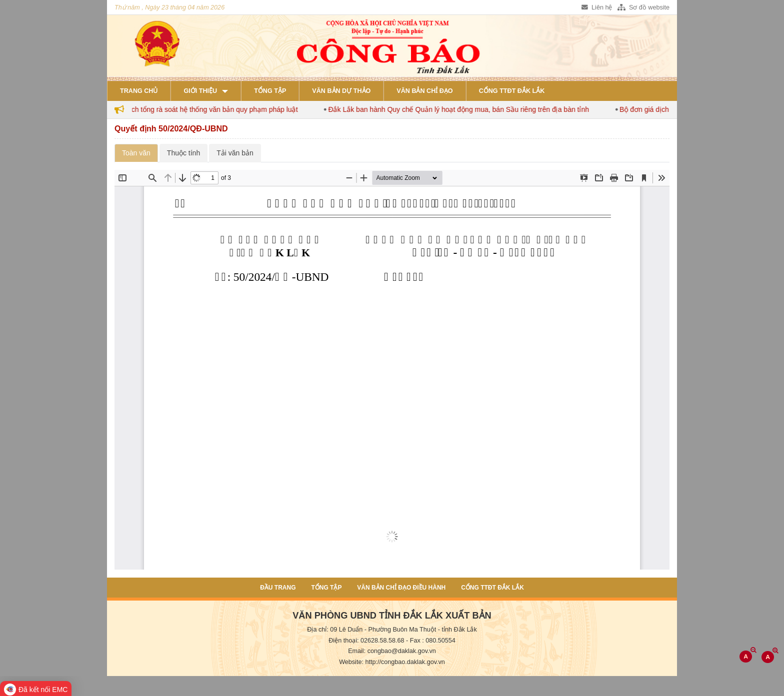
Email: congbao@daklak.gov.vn (392, 651)
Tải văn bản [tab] (235, 153)
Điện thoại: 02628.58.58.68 (366, 641)
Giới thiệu (200, 91)
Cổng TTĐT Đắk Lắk (512, 91)
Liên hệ (597, 7)
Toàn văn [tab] (136, 153)
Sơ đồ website (643, 7)
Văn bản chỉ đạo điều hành (401, 588)
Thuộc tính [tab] (183, 153)
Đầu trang (278, 588)
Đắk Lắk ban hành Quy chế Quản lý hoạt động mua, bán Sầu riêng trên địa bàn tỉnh (473, 109)
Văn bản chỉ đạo (424, 91)
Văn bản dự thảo (341, 91)
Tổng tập (270, 91)
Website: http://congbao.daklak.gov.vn (392, 662)
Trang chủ (139, 91)
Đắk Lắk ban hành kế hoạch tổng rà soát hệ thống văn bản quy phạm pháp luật (189, 109)
